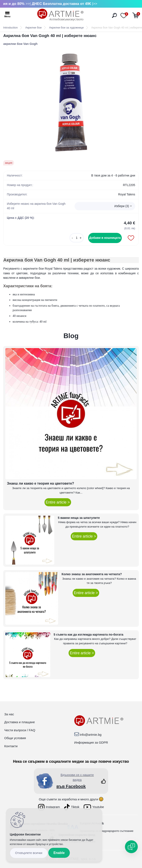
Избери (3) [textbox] (122, 206)
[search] (114, 15)
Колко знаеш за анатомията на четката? (92, 574)
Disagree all (29, 853)
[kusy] (77, 238)
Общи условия (15, 738)
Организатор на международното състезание (107, 831)
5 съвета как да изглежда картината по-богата (89, 635)
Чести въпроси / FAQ (20, 730)
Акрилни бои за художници (66, 28)
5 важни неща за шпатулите (79, 518)
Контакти (11, 746)
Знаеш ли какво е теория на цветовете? (41, 483)
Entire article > (58, 502)
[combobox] (105, 206)
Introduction (10, 28)
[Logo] (60, 15)
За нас (9, 714)
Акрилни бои (33, 28)
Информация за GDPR (91, 742)
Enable (59, 853)
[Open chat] (131, 847)
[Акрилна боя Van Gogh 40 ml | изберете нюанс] (71, 103)
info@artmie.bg (91, 735)
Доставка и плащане (20, 722)
